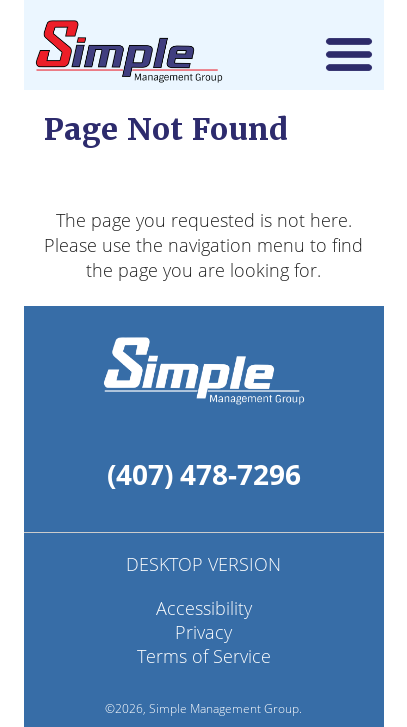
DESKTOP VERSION (203, 564)
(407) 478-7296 (204, 474)
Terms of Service (204, 656)
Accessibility (204, 608)
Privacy (203, 632)
